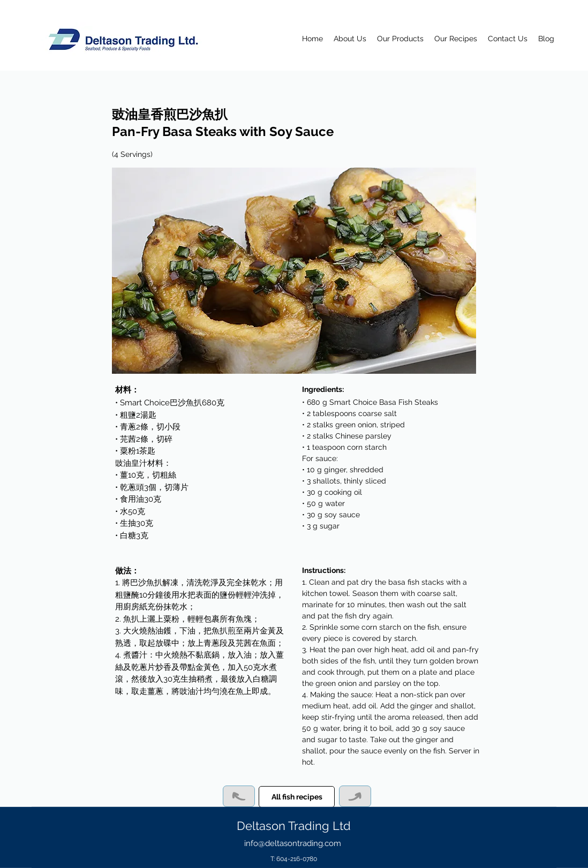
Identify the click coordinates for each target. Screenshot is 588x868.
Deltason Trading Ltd (294, 826)
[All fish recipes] (297, 797)
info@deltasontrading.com (293, 843)
